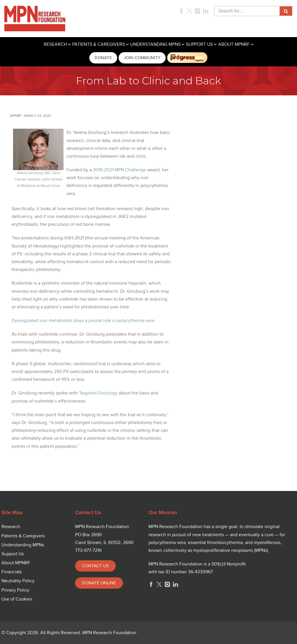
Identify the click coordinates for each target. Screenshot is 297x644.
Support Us (13, 554)
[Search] (247, 11)
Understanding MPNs (23, 545)
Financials (12, 572)
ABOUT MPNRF (234, 44)
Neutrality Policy (18, 581)
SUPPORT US (199, 44)
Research (11, 527)
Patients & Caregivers (23, 536)
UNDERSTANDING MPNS (155, 44)
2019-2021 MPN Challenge (119, 170)
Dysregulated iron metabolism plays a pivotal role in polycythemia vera (83, 321)
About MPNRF (16, 563)
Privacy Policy (15, 590)
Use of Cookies (17, 599)
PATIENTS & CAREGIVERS (99, 44)
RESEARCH (55, 44)
